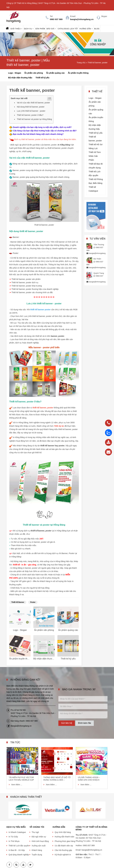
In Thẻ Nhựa (14, 841)
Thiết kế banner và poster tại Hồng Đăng (34, 119)
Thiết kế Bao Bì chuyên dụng (96, 166)
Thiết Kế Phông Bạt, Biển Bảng (96, 181)
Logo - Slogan (15, 73)
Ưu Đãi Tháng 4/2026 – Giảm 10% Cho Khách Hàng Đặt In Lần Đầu (89, 779)
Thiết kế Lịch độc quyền (95, 173)
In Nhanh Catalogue (17, 832)
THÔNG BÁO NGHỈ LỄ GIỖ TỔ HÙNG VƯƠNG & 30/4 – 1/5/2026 (57, 779)
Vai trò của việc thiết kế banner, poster (33, 103)
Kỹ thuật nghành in (63, 855)
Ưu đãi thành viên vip (64, 846)
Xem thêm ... (17, 785)
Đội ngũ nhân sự (39, 837)
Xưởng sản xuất (39, 846)
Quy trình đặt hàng (63, 832)
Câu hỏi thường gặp (63, 850)
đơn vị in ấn (48, 571)
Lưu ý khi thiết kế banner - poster (31, 111)
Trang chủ (81, 63)
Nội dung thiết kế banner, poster (31, 107)
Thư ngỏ (35, 832)
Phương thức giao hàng (65, 841)
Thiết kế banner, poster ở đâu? (30, 115)
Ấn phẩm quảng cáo (55, 73)
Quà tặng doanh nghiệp (19, 855)
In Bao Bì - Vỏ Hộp (17, 850)
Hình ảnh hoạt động (40, 841)
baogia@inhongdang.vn (99, 253)
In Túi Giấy (13, 837)
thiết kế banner (18, 602)
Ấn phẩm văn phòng (34, 73)
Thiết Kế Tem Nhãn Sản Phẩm (95, 156)
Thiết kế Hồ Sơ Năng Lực (96, 146)
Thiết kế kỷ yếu (42, 78)
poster (33, 602)
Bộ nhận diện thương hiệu (20, 78)
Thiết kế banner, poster (98, 63)
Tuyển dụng (37, 855)
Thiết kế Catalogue (93, 189)
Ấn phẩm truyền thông (78, 73)
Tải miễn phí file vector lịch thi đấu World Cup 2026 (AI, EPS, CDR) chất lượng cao (21, 779)
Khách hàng (37, 850)
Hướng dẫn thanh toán (64, 837)
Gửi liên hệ (67, 723)
